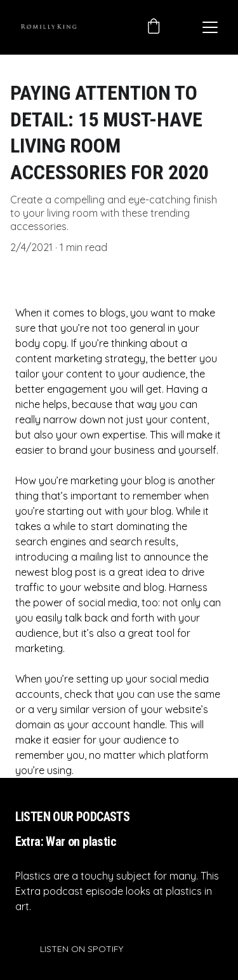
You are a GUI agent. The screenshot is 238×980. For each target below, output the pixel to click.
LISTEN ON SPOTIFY (82, 949)
